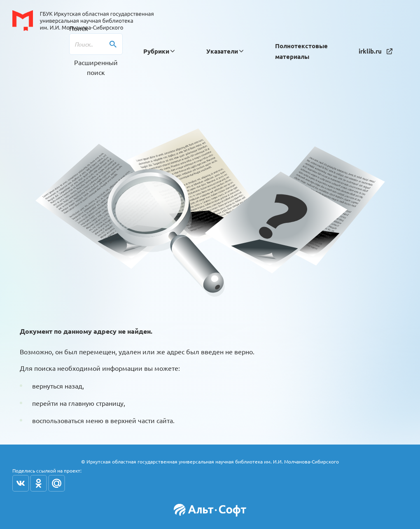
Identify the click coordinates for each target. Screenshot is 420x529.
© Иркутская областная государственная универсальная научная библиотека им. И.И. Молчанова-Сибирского (210, 461)
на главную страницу (92, 403)
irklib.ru (376, 51)
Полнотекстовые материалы (301, 51)
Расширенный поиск (96, 67)
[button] (156, 51)
